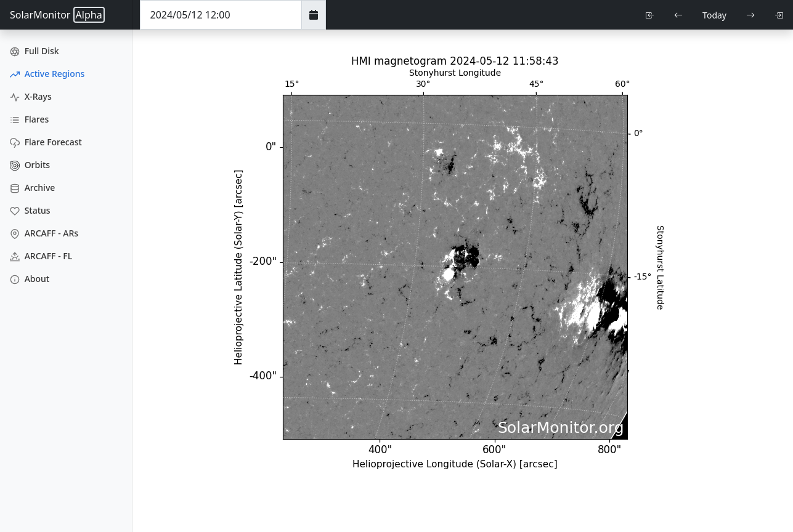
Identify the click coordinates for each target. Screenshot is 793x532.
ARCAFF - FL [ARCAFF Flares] (41, 256)
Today (714, 15)
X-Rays (31, 96)
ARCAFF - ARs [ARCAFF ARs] (44, 233)
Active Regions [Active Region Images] (47, 74)
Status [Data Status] (30, 210)
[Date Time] (221, 15)
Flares (29, 119)
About (30, 279)
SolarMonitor (57, 15)
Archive (32, 187)
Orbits (30, 165)
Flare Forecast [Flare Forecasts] (46, 142)
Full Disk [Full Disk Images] (35, 51)
